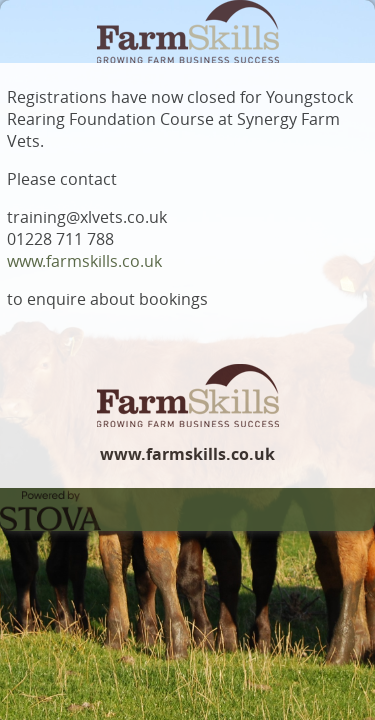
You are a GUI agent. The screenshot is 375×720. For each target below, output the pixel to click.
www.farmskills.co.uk (84, 261)
